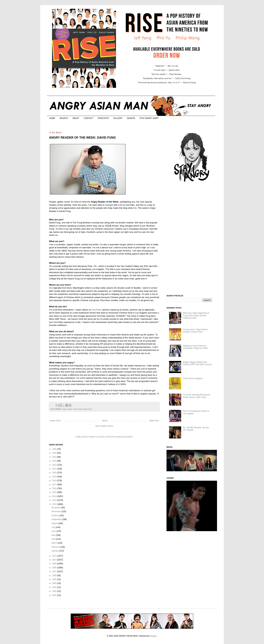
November (56, 511)
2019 (55, 477)
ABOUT (76, 118)
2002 (55, 591)
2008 (55, 568)
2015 (55, 492)
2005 (55, 579)
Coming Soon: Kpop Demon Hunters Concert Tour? (195, 331)
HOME (52, 118)
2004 (55, 583)
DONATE (131, 118)
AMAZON (121, 437)
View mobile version (104, 426)
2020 (55, 473)
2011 (55, 556)
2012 (55, 504)
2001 (55, 595)
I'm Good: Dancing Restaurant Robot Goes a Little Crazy (196, 396)
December (56, 508)
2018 (55, 481)
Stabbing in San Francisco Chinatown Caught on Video (195, 347)
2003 (55, 587)
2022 (55, 465)
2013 (55, 500)
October (55, 516)
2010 (55, 560)
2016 (55, 488)
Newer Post (55, 421)
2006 (55, 576)
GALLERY (118, 118)
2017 (55, 485)
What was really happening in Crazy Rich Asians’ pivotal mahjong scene (196, 315)
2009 (55, 564)
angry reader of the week (72, 409)
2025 (55, 453)
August (55, 523)
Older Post (154, 421)
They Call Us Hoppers (193, 378)
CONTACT (88, 118)
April (54, 539)
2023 (55, 461)
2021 (55, 469)
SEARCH (64, 118)
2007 (55, 572)
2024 (55, 457)
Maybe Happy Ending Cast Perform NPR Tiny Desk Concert (197, 363)
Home (105, 421)
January (55, 551)
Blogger (153, 636)
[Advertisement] (192, 238)
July (53, 527)
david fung (88, 409)
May (54, 535)
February (56, 547)
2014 (55, 496)
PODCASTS (103, 118)
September (57, 519)
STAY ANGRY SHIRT (149, 118)
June (54, 531)
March (54, 543)
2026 (55, 449)
